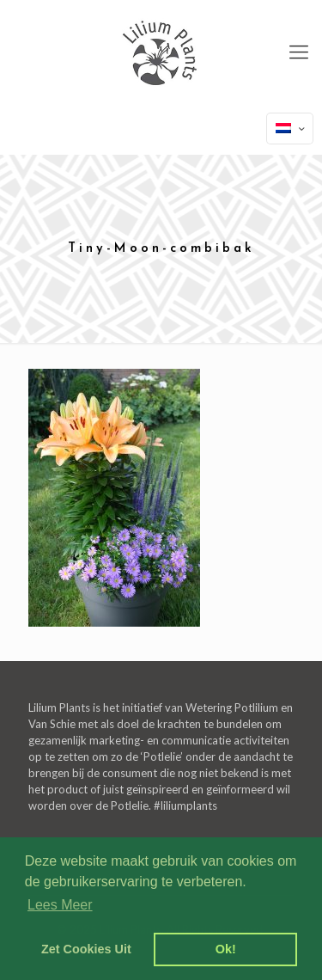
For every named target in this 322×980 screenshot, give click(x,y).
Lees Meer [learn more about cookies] (60, 905)
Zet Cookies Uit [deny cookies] (86, 949)
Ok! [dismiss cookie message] (226, 949)
